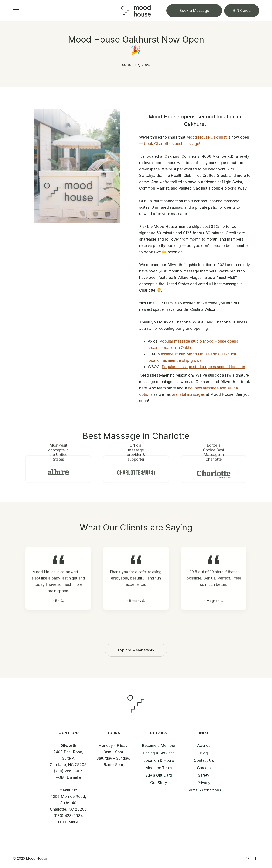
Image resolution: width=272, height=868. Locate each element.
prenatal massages (188, 394)
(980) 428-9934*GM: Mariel (68, 819)
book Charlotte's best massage (172, 144)
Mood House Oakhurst (206, 137)
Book (194, 11)
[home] (136, 11)
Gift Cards (242, 11)
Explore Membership (136, 650)
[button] (67, 11)
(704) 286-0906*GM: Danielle (68, 774)
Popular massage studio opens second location (203, 367)
